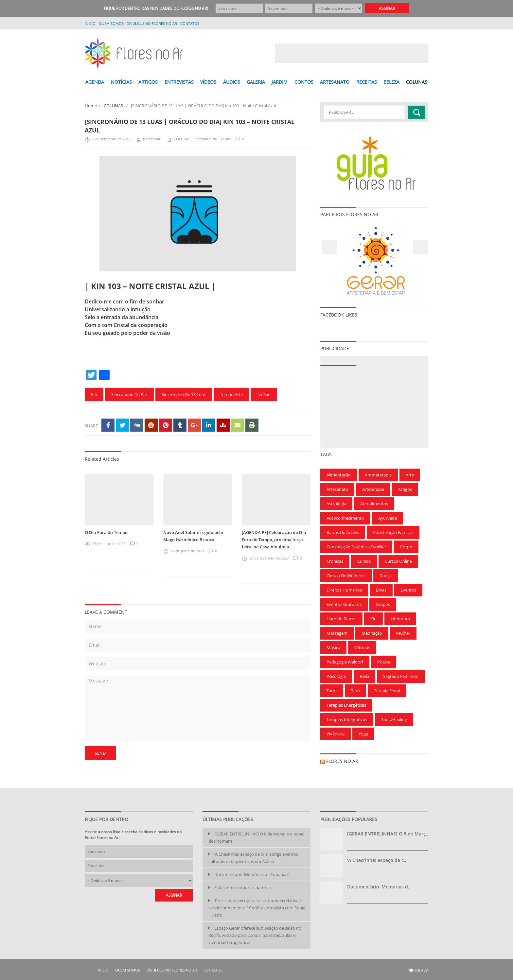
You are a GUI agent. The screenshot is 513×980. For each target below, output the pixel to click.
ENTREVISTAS (179, 82)
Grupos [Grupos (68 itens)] (383, 604)
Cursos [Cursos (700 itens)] (364, 561)
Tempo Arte (231, 394)
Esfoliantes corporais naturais (243, 887)
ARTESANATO (335, 82)
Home (91, 106)
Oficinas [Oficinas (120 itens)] (362, 647)
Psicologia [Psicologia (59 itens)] (336, 676)
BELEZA (391, 82)
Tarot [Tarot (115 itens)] (332, 691)
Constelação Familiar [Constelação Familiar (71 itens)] (393, 532)
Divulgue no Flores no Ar (152, 23)
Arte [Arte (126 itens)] (410, 475)
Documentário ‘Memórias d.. (379, 887)
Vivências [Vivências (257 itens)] (336, 734)
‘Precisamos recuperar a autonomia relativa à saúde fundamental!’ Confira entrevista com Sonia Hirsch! (257, 908)
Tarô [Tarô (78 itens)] (355, 691)
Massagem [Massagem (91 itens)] (337, 633)
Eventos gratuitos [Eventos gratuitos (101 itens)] (344, 604)
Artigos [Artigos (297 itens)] (405, 489)
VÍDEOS (208, 82)
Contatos (190, 23)
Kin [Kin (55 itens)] (373, 619)
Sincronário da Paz (129, 394)
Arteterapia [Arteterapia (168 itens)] (373, 489)
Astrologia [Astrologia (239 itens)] (336, 504)
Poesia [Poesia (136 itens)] (384, 662)
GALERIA (256, 82)
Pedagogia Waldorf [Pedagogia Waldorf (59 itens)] (345, 662)
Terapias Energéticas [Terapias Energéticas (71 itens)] (346, 705)
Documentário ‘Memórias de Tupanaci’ (252, 874)
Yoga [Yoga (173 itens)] (363, 734)
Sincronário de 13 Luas (212, 139)
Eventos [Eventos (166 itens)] (408, 590)
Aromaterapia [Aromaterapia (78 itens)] (378, 475)
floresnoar (148, 139)
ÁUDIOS (232, 82)
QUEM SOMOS (111, 23)
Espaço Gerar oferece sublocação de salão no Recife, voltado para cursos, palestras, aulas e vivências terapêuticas (255, 935)
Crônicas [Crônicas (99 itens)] (335, 561)
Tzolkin (264, 394)
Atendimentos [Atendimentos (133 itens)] (374, 504)
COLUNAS (417, 82)
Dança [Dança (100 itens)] (386, 576)
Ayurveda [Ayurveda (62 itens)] (388, 518)
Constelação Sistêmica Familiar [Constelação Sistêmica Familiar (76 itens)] (356, 547)
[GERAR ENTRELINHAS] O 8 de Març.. (388, 834)
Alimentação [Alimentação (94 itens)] (339, 475)
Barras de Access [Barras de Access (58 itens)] (343, 532)
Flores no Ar (342, 761)
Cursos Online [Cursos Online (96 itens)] (398, 561)
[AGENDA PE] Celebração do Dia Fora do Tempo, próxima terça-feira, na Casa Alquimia (274, 540)
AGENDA (95, 82)
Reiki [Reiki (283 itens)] (364, 676)
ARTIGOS (148, 82)
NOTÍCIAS (121, 82)
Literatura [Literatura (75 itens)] (400, 619)
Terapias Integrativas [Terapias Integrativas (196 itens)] (347, 719)
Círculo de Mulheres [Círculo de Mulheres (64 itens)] (346, 576)
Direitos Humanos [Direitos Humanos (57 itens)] (344, 590)
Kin (94, 394)
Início (90, 23)
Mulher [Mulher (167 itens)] (403, 633)
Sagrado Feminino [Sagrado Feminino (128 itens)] (401, 676)
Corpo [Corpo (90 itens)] (406, 547)
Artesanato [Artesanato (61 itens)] (337, 489)
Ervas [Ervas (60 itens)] (381, 590)
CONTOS (304, 82)
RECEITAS (367, 82)
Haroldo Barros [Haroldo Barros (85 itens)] (341, 619)
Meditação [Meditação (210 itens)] (372, 633)
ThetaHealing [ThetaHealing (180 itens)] (394, 719)
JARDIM (280, 82)
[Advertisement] (352, 53)
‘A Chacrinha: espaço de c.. (377, 860)
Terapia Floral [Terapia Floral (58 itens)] (387, 691)
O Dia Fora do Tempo (106, 532)
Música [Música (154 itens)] (333, 647)
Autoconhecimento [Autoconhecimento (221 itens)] (345, 518)
